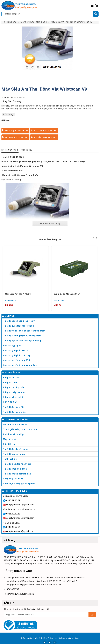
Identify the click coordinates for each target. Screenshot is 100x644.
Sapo (77, 638)
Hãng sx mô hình (50, 378)
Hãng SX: (7, 101)
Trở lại (93, 238)
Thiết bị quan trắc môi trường (18, 326)
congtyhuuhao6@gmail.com (20, 518)
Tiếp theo (97, 238)
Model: (5, 98)
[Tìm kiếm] (96, 14)
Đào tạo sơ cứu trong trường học (20, 365)
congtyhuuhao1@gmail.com (20, 505)
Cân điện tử (50, 445)
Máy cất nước (50, 440)
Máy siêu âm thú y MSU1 (18, 294)
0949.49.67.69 (13, 527)
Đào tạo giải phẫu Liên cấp (17, 355)
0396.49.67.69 (13, 500)
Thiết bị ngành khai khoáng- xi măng (22, 341)
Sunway (17, 101)
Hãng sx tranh (50, 383)
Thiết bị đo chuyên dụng (50, 450)
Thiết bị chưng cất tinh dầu (17, 474)
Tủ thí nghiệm (50, 460)
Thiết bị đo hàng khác (14, 412)
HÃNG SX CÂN (50, 403)
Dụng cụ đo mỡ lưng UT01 (67, 294)
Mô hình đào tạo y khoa (50, 425)
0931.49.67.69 (13, 514)
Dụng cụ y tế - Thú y (50, 479)
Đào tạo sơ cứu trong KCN (16, 360)
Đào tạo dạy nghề (12, 346)
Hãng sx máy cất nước (50, 393)
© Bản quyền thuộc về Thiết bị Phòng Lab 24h (41, 638)
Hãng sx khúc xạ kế (50, 398)
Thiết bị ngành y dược (14, 454)
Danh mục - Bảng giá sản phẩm (19, 484)
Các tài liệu (27, 150)
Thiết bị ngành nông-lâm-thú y (19, 321)
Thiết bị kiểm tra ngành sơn (17, 464)
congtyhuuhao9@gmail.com (20, 531)
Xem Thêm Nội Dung (50, 223)
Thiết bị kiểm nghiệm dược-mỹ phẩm (22, 336)
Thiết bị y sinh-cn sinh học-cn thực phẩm (24, 331)
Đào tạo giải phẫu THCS (15, 350)
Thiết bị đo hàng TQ (13, 407)
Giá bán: (6, 120)
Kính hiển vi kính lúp (50, 435)
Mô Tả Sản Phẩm (10, 150)
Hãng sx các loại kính (50, 388)
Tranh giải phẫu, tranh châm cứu (50, 430)
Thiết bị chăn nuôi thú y (50, 469)
